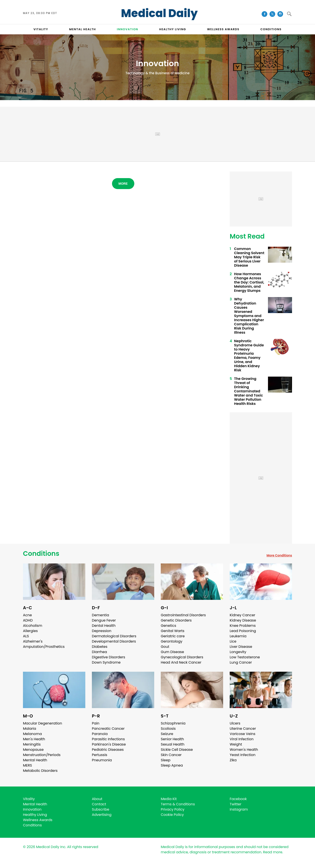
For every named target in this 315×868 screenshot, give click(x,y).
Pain (96, 723)
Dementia (100, 615)
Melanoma (32, 734)
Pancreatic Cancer (108, 729)
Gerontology (172, 641)
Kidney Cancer (242, 615)
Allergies (30, 631)
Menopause (33, 750)
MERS (27, 765)
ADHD (28, 620)
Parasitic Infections (108, 739)
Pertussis (100, 755)
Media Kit (169, 799)
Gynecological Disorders (182, 657)
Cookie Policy (172, 815)
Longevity (238, 652)
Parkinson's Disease (109, 744)
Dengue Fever (104, 620)
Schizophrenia (173, 723)
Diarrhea (99, 652)
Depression (102, 631)
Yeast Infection (243, 755)
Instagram (239, 809)
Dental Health (104, 626)
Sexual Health (173, 744)
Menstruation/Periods (42, 755)
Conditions (41, 554)
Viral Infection (242, 739)
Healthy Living (35, 815)
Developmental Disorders (114, 641)
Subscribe (101, 809)
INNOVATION (127, 29)
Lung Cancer (241, 662)
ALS (26, 636)
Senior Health (172, 739)
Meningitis (32, 744)
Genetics (168, 626)
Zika (233, 760)
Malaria (30, 729)
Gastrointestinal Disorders (183, 615)
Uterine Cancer (243, 729)
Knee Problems (243, 626)
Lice (233, 641)
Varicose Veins (242, 734)
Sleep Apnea (172, 765)
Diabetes (100, 647)
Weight (236, 744)
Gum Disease (172, 652)
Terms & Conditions (178, 804)
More (123, 184)
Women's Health (244, 750)
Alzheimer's (33, 641)
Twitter (235, 804)
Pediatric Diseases (108, 750)
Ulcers (235, 723)
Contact (99, 804)
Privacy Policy (173, 809)
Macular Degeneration (43, 723)
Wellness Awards (223, 29)
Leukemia (238, 636)
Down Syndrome (106, 662)
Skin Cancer (171, 755)
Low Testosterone (245, 657)
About (97, 799)
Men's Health (34, 739)
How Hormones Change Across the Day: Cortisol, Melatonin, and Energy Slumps (249, 282)
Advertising (102, 815)
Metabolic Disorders (40, 771)
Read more (273, 852)
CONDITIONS (271, 29)
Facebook (238, 799)
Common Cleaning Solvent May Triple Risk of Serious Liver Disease (249, 257)
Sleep (166, 760)
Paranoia (100, 734)
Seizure (167, 734)
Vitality (29, 799)
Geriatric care (173, 636)
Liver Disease (241, 647)
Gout (165, 647)
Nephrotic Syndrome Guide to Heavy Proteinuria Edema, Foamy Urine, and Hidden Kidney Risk (249, 356)
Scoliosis (168, 729)
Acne (27, 615)
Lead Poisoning (243, 631)
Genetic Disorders (176, 620)
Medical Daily (159, 13)
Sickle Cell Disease (177, 750)
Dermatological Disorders (114, 636)
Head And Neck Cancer (181, 662)
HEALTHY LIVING (173, 29)
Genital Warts (173, 631)
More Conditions (279, 555)
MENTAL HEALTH (82, 29)
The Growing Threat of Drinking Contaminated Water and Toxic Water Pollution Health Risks (248, 391)
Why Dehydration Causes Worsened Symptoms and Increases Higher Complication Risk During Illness (249, 316)
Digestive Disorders (108, 657)
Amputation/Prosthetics (44, 647)
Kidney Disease (243, 620)
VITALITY (41, 29)
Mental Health (35, 760)
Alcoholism (33, 626)
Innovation (32, 809)
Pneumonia (102, 760)
